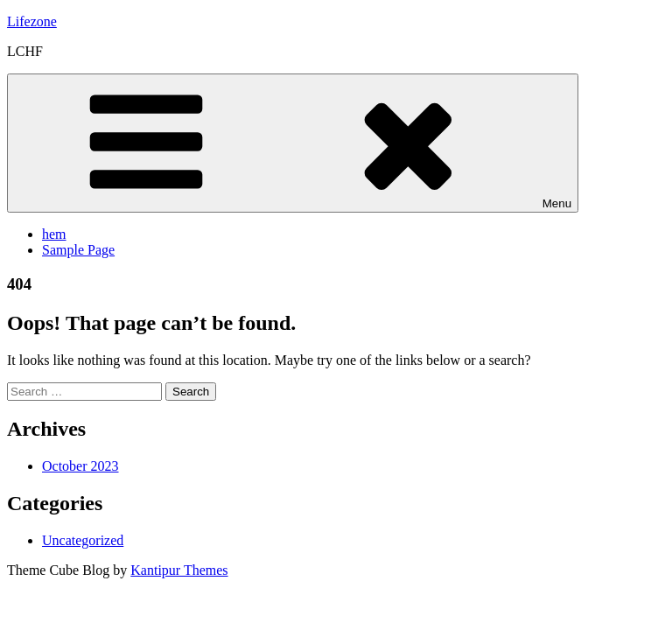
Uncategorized (83, 540)
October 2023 (80, 466)
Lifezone (32, 21)
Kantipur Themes (179, 570)
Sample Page (78, 250)
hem (54, 234)
